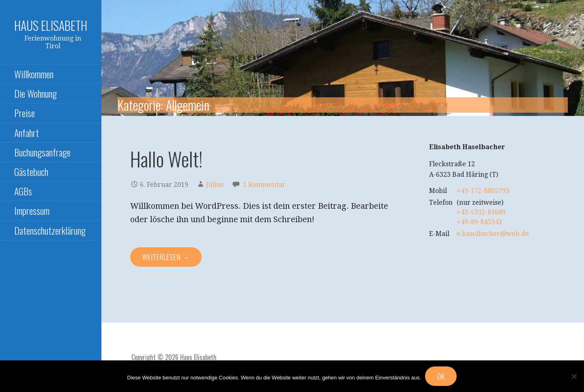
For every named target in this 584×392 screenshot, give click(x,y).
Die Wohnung (35, 93)
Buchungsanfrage (42, 152)
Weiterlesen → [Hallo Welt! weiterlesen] (166, 257)
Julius (215, 185)
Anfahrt (27, 133)
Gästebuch (31, 171)
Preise (25, 113)
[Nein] (574, 376)
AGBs (23, 191)
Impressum (32, 210)
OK (441, 376)
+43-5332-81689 (481, 212)
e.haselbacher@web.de (493, 234)
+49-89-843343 (479, 222)
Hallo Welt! (166, 159)
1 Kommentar (264, 185)
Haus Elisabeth (51, 25)
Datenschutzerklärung (50, 230)
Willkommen (34, 74)
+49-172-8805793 (483, 191)
